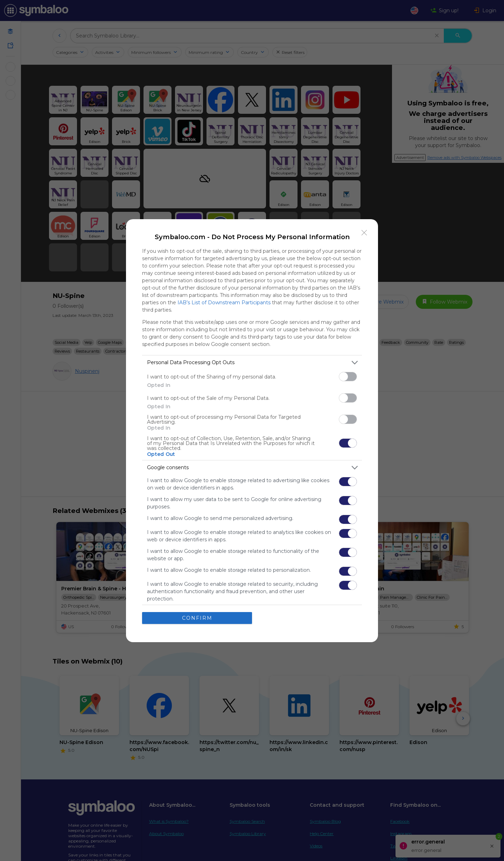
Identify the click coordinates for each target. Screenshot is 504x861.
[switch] (348, 377)
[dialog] (252, 431)
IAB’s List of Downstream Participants (224, 303)
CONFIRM (197, 618)
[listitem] (252, 363)
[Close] (364, 233)
